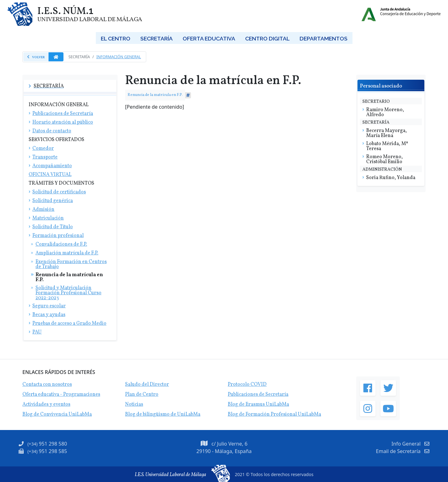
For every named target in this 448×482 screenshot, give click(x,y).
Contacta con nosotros (47, 385)
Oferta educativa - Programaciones (61, 395)
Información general (119, 57)
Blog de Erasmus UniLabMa (258, 404)
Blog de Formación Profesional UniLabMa (274, 414)
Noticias (134, 404)
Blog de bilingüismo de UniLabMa (163, 414)
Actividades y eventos (46, 404)
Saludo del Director (147, 385)
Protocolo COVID (247, 385)
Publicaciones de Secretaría (258, 395)
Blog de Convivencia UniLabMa (57, 414)
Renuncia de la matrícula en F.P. (155, 95)
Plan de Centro (142, 395)
